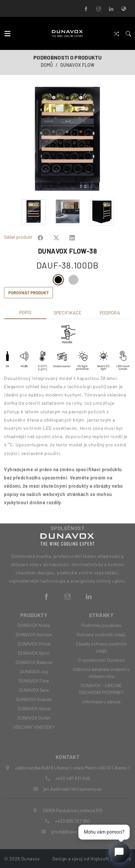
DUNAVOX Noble (34, 625)
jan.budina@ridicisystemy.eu (73, 789)
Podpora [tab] (110, 313)
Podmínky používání (101, 625)
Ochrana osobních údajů (101, 634)
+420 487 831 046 (72, 778)
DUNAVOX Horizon (34, 634)
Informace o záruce (101, 702)
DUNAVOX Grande (34, 699)
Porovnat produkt (28, 293)
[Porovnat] (116, 33)
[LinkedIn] (111, 8)
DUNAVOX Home (34, 708)
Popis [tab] (25, 312)
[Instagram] (99, 8)
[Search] (128, 33)
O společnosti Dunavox (101, 660)
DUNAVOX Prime (34, 644)
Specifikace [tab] (67, 313)
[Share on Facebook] (40, 237)
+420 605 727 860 (72, 821)
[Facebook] (86, 8)
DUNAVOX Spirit (34, 653)
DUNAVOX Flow (77, 65)
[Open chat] (119, 852)
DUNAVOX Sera (34, 690)
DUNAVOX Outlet (34, 718)
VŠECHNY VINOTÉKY (34, 727)
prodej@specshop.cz (72, 831)
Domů (47, 65)
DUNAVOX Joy (34, 671)
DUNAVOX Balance (34, 662)
